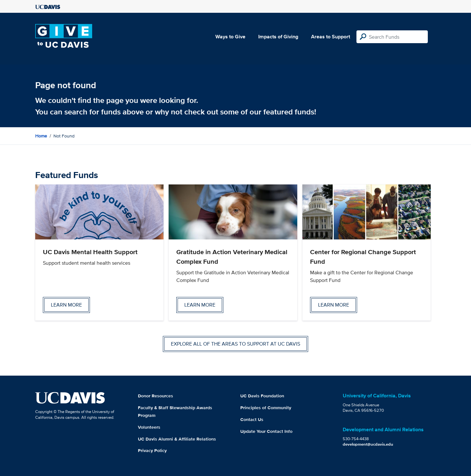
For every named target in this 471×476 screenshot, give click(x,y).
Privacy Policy (152, 450)
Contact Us (252, 419)
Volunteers (149, 427)
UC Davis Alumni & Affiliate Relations (177, 439)
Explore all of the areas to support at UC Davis (235, 344)
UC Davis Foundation (262, 396)
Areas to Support (331, 37)
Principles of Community (266, 408)
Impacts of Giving (278, 37)
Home (41, 136)
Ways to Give (230, 37)
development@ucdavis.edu (368, 444)
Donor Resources (156, 396)
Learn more (66, 305)
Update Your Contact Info (266, 431)
